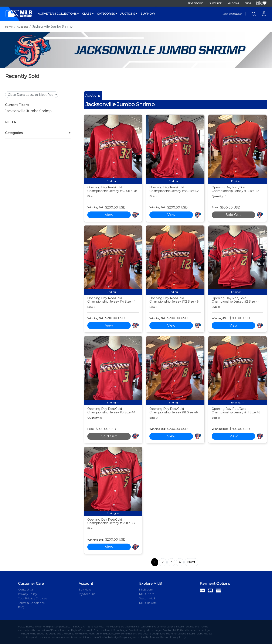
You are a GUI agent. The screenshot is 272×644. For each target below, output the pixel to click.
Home (9, 27)
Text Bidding (196, 3)
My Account (87, 594)
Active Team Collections (57, 14)
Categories (106, 14)
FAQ (21, 607)
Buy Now (148, 14)
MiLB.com (233, 3)
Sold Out (233, 215)
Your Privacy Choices (33, 598)
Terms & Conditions (31, 603)
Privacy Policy (28, 594)
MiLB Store (147, 594)
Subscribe (215, 3)
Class (87, 14)
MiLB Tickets (148, 603)
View (109, 215)
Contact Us (26, 589)
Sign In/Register (232, 14)
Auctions (128, 14)
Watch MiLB (147, 598)
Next (191, 562)
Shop (248, 3)
